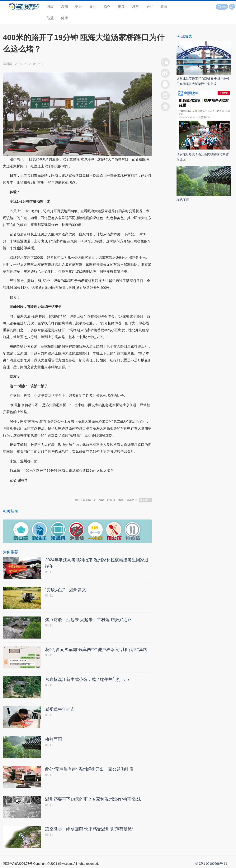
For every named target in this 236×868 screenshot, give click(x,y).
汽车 (135, 7)
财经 (79, 7)
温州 (64, 7)
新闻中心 (145, 500)
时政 (50, 7)
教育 (164, 7)
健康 (64, 18)
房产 (150, 7)
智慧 (50, 18)
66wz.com (65, 864)
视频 (121, 7)
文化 (93, 7)
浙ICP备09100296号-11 (211, 864)
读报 (222, 7)
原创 (107, 7)
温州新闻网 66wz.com (37, 490)
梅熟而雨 (183, 200)
